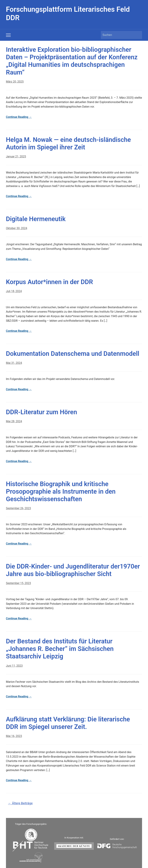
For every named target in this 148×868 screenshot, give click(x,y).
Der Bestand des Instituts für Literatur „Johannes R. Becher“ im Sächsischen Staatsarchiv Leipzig (60, 649)
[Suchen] (118, 35)
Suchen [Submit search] (138, 35)
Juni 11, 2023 (14, 666)
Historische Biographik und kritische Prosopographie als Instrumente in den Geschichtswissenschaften (61, 492)
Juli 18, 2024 (14, 291)
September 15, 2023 (18, 583)
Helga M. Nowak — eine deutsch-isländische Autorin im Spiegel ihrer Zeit (68, 144)
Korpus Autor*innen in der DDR (49, 282)
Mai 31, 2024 (14, 363)
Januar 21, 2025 (16, 156)
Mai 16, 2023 (14, 736)
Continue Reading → (19, 117)
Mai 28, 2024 (14, 421)
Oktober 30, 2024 (17, 228)
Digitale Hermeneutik (36, 219)
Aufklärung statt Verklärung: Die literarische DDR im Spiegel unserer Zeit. (68, 723)
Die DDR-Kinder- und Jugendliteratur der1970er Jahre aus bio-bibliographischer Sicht (73, 570)
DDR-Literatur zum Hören (42, 412)
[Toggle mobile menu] (8, 35)
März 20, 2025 (15, 82)
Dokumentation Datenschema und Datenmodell (73, 354)
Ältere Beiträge (20, 803)
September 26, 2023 (18, 508)
